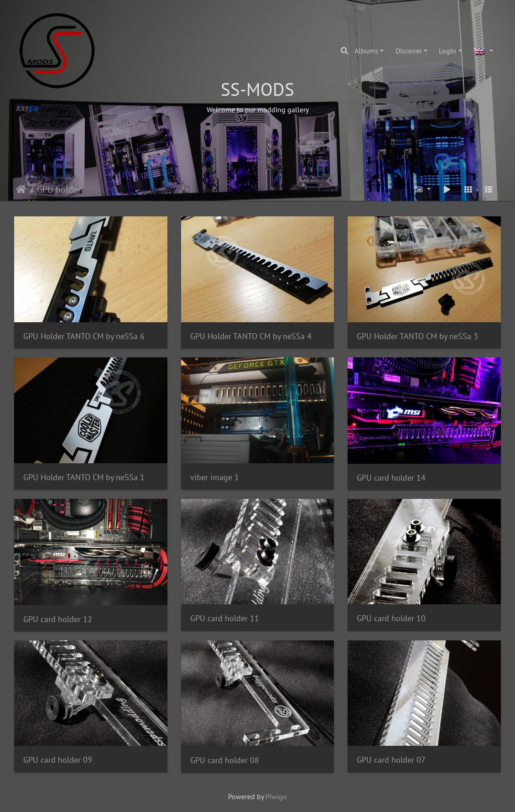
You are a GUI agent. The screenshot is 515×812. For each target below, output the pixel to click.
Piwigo (276, 796)
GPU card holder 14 (391, 478)
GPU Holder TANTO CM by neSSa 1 (84, 477)
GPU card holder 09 (58, 760)
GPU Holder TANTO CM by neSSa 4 (251, 336)
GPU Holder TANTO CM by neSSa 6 (84, 336)
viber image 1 (215, 477)
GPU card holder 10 (391, 618)
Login (447, 51)
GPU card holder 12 (58, 619)
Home (21, 189)
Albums (366, 51)
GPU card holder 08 (225, 760)
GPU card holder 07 (391, 760)
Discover (409, 51)
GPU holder (59, 189)
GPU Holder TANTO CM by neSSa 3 (417, 336)
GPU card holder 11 (225, 618)
